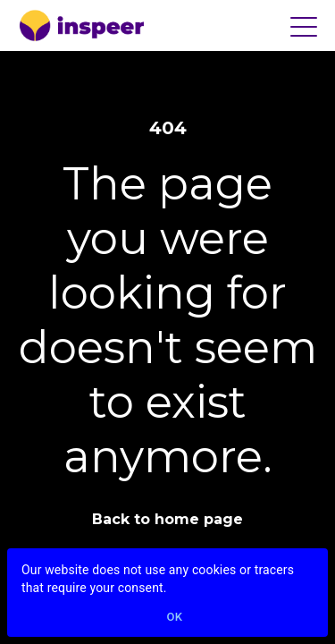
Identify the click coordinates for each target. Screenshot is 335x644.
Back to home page (167, 519)
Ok (175, 618)
